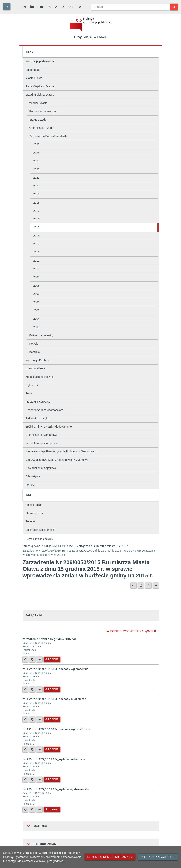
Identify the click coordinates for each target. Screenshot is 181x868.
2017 (36, 211)
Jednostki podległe (37, 418)
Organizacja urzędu (41, 128)
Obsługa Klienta (35, 368)
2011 (36, 261)
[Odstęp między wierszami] (32, 7)
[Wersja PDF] (141, 585)
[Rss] (7, 7)
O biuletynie (33, 476)
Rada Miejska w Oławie (40, 86)
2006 (36, 302)
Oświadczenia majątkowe (41, 468)
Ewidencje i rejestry (41, 335)
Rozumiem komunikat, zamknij (110, 857)
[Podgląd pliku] (39, 659)
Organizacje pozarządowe (42, 435)
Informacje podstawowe (40, 61)
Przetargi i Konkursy (38, 402)
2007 (36, 294)
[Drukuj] (156, 585)
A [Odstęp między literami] (48, 7)
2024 (36, 153)
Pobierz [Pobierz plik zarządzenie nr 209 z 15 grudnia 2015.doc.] (52, 659)
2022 (36, 169)
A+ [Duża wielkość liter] (64, 7)
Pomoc (30, 485)
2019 (36, 194)
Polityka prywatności (158, 857)
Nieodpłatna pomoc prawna (42, 443)
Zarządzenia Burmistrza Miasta (49, 136)
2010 (36, 269)
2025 (36, 144)
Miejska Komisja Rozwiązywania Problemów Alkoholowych (62, 451)
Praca (29, 393)
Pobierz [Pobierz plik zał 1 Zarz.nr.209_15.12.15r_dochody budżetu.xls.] (52, 719)
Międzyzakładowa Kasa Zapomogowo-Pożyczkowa (57, 460)
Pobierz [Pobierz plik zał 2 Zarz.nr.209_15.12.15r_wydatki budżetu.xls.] (52, 779)
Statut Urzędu (38, 120)
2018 (36, 203)
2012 (36, 252)
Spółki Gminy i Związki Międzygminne (49, 427)
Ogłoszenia (32, 385)
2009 (36, 277)
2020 (36, 186)
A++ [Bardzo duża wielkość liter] (72, 7)
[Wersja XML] (148, 585)
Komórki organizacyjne (44, 111)
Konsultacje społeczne (39, 377)
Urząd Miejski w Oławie (40, 95)
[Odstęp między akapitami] (24, 7)
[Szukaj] (174, 7)
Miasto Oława (34, 78)
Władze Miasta (39, 103)
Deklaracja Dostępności (40, 530)
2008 (36, 286)
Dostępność (33, 70)
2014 (36, 236)
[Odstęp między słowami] (40, 7)
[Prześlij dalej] (134, 585)
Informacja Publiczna (38, 360)
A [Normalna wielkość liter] (56, 7)
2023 (36, 161)
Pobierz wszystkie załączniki (131, 631)
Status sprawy (34, 513)
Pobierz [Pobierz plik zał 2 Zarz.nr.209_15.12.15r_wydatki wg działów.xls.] (52, 810)
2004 (36, 319)
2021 (36, 178)
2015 (36, 227)
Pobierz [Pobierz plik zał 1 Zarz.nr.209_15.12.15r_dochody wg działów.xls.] (52, 749)
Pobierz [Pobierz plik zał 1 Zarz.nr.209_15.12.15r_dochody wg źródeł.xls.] (52, 689)
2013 (36, 244)
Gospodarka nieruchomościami (45, 410)
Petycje (34, 344)
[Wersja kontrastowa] (80, 7)
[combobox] (130, 7)
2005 (36, 310)
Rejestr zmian (34, 505)
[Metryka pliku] (25, 659)
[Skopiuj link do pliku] (32, 659)
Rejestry (31, 521)
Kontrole (35, 352)
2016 (36, 219)
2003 (36, 327)
